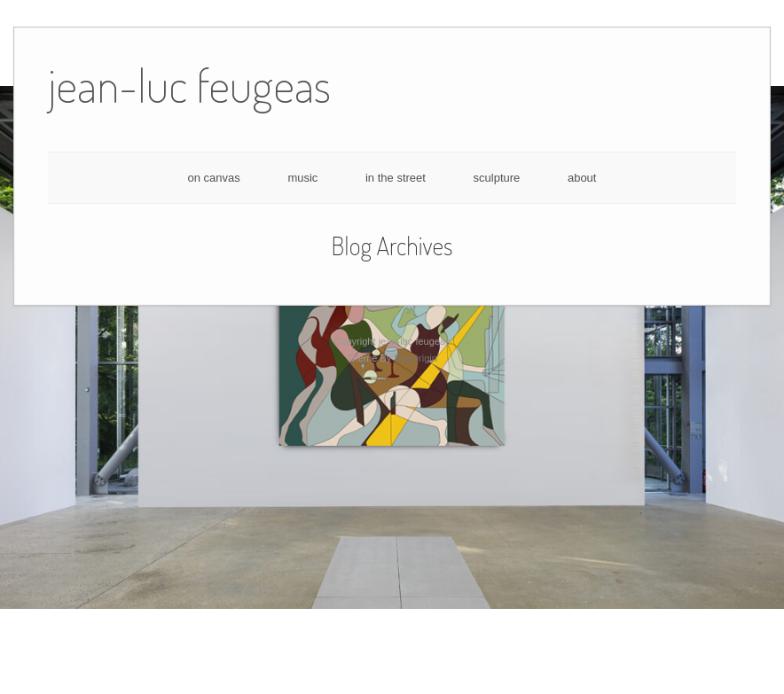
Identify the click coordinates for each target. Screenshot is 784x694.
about (582, 178)
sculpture (497, 178)
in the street (396, 178)
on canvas (214, 178)
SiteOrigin (416, 358)
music (302, 178)
